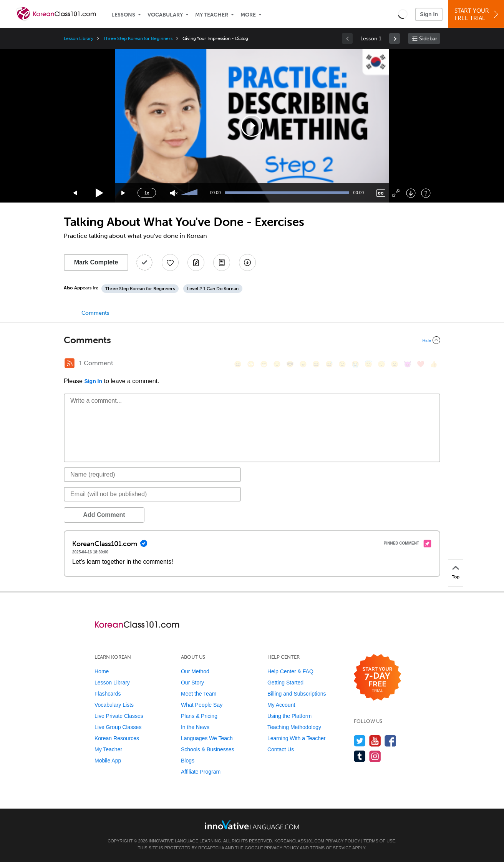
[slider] (190, 193)
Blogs (188, 761)
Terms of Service (331, 848)
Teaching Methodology (294, 727)
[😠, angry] (303, 364)
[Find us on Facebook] (390, 741)
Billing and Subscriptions (297, 694)
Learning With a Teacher (297, 738)
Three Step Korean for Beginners (138, 38)
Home (102, 671)
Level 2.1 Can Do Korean (213, 289)
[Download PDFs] (222, 262)
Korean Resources (117, 738)
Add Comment (104, 515)
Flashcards (108, 694)
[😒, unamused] (277, 364)
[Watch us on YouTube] (375, 741)
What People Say (202, 705)
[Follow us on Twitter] (360, 741)
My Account (281, 705)
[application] (252, 126)
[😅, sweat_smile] (329, 364)
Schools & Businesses (208, 749)
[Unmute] (174, 193)
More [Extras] (248, 15)
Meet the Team (199, 694)
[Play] (100, 193)
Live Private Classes (119, 716)
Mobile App (108, 761)
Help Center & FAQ (290, 671)
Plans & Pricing (199, 716)
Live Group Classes (118, 727)
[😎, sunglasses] (290, 364)
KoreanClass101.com (299, 841)
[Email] (152, 494)
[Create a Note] (196, 262)
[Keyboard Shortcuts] (426, 193)
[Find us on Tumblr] (360, 756)
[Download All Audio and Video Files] (247, 262)
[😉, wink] (342, 364)
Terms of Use (379, 841)
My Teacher (212, 15)
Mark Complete (96, 262)
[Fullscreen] (396, 193)
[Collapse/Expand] (252, 340)
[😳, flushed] (251, 364)
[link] (395, 38)
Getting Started (285, 683)
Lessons (123, 15)
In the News (195, 727)
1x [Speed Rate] (147, 193)
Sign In (429, 14)
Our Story (192, 683)
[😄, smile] (238, 364)
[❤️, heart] (421, 364)
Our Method (195, 671)
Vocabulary (165, 15)
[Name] (152, 475)
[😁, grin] (264, 364)
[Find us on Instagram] (375, 756)
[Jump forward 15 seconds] (124, 193)
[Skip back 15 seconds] (75, 193)
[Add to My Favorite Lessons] (170, 262)
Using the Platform (289, 716)
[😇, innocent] (368, 364)
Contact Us (281, 749)
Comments (95, 313)
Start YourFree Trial (477, 14)
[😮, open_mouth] (395, 364)
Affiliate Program (201, 772)
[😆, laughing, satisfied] (316, 364)
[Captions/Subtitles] (381, 193)
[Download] (411, 193)
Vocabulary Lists (114, 705)
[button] (403, 14)
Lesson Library (79, 38)
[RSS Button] (70, 363)
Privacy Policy (343, 841)
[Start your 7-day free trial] (377, 678)
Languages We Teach (207, 738)
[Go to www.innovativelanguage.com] (252, 825)
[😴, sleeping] (381, 364)
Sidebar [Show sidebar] (428, 39)
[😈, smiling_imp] (408, 364)
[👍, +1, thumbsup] (434, 364)
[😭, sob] (355, 364)
